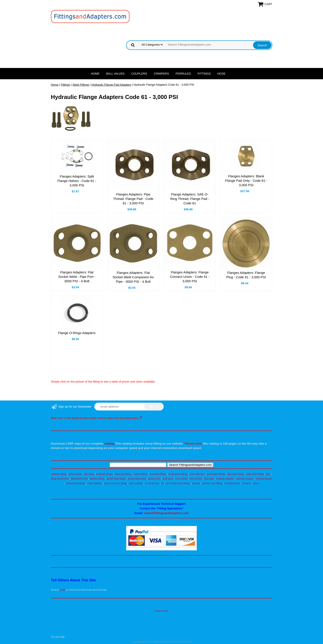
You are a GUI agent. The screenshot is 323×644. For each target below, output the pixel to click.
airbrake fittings (59, 474)
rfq (162, 483)
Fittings (204, 74)
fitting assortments (60, 479)
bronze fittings (141, 474)
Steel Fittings (81, 85)
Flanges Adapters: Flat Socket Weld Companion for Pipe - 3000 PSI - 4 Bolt (133, 277)
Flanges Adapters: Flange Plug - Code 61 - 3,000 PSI (246, 275)
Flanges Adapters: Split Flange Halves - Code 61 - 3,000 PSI (77, 181)
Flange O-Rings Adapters (77, 333)
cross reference (197, 474)
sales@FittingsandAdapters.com (166, 513)
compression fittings (178, 474)
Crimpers (161, 74)
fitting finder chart (79, 479)
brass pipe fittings (123, 474)
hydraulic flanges (264, 479)
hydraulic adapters (225, 479)
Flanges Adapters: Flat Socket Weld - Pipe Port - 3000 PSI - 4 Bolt (77, 277)
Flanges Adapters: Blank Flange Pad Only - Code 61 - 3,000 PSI (246, 181)
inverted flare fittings (75, 483)
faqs (268, 474)
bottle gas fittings (104, 474)
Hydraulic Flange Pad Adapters (111, 85)
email (62, 590)
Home (95, 74)
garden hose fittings (116, 479)
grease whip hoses (137, 479)
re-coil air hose (152, 483)
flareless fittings (97, 479)
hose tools (209, 479)
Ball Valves (115, 74)
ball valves (89, 474)
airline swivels (75, 474)
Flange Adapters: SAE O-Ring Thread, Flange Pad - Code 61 (190, 199)
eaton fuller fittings (255, 474)
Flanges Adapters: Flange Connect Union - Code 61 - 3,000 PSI (190, 277)
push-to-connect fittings (115, 483)
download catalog (236, 474)
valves (255, 483)
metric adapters (95, 483)
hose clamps (181, 479)
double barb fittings (216, 474)
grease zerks (154, 479)
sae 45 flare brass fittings (178, 483)
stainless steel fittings (212, 483)
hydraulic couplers (245, 479)
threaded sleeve (232, 483)
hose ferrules (196, 479)
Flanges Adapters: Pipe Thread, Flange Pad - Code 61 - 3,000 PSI (133, 199)
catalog (109, 444)
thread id (246, 483)
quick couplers (136, 483)
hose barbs (168, 479)
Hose (221, 74)
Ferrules (183, 74)
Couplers (139, 74)
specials (196, 483)
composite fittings (158, 474)
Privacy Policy (161, 611)
